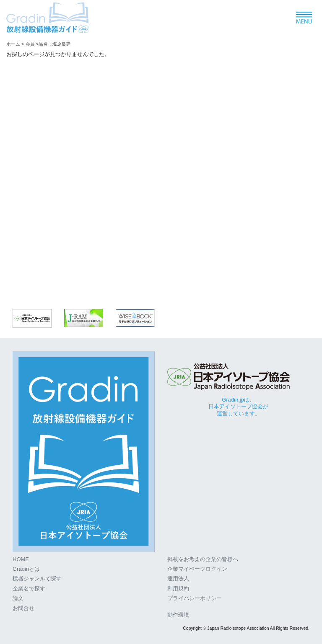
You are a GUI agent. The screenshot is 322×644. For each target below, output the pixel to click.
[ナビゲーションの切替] (304, 18)
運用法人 (178, 578)
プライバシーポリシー (195, 598)
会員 (30, 44)
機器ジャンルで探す (37, 578)
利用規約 (178, 589)
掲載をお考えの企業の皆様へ (203, 559)
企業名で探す (29, 589)
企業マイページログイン (197, 569)
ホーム (13, 44)
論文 (18, 598)
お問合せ (23, 608)
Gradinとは (26, 569)
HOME (21, 559)
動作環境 (178, 615)
